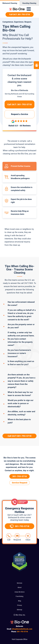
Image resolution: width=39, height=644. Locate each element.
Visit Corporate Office (19, 639)
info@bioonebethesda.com (22, 629)
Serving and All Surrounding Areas (19, 95)
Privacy (20, 605)
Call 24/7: (19, 104)
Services (19, 583)
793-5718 (22, 632)
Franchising (19, 596)
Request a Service (20, 114)
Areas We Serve (19, 592)
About (20, 587)
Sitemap (19, 610)
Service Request (20, 483)
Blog (20, 601)
